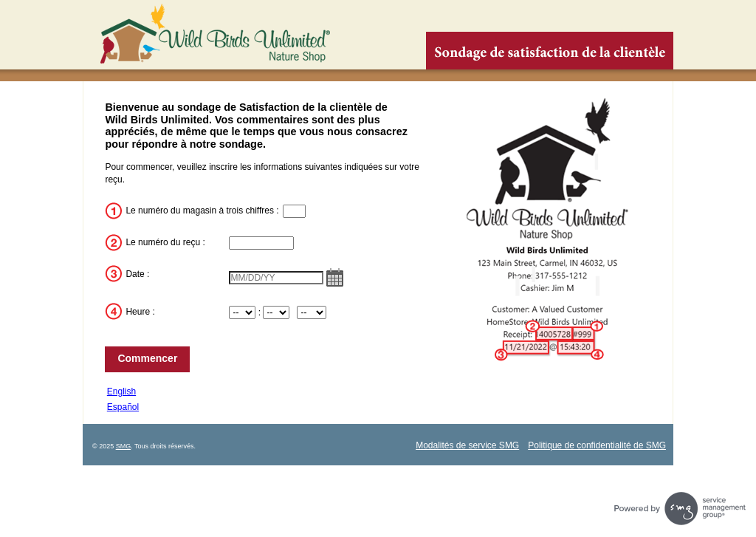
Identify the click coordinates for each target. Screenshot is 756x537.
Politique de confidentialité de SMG (597, 445)
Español (123, 407)
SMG (124, 446)
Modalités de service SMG (467, 445)
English (121, 391)
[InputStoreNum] (295, 211)
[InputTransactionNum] (261, 243)
